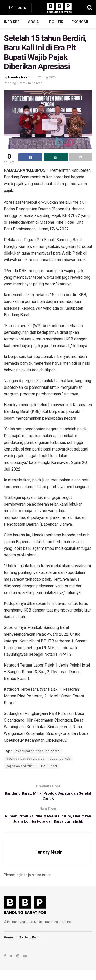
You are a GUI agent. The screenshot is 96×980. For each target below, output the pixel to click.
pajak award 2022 (21, 766)
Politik (56, 22)
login (19, 885)
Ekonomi (80, 22)
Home (8, 947)
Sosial (34, 22)
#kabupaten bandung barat (37, 751)
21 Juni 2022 (47, 77)
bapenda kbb (60, 759)
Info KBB (12, 22)
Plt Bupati (49, 766)
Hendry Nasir (19, 77)
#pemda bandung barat (25, 759)
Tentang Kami (29, 947)
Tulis (18, 8)
